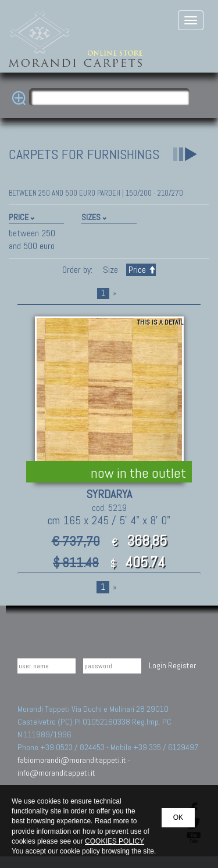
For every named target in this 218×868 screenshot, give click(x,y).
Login (158, 665)
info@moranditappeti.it (56, 773)
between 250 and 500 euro (32, 239)
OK (178, 817)
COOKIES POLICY (115, 841)
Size (110, 270)
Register (182, 665)
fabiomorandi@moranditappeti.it (72, 760)
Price (141, 270)
